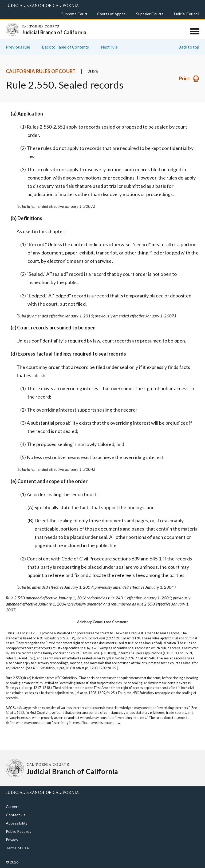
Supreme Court (74, 14)
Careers (13, 807)
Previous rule (18, 47)
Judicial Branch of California (42, 5)
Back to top (189, 47)
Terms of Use (17, 848)
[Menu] (194, 31)
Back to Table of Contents (66, 47)
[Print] (189, 79)
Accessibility (17, 823)
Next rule (109, 47)
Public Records (19, 831)
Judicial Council (186, 14)
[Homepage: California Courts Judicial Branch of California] (13, 30)
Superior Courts (150, 14)
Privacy (12, 840)
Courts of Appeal (112, 14)
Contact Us (16, 815)
